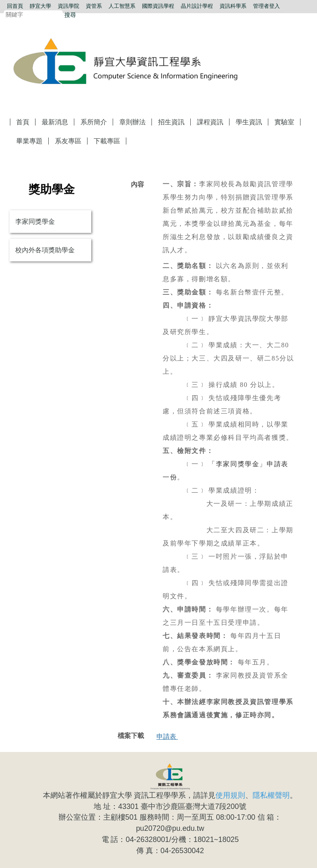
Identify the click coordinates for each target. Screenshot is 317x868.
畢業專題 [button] (29, 141)
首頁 (23, 122)
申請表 (167, 736)
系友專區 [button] (68, 141)
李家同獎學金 (35, 222)
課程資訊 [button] (210, 122)
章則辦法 (132, 122)
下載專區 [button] (107, 141)
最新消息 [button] (55, 122)
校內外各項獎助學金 (45, 250)
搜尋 (70, 15)
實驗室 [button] (284, 122)
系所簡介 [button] (94, 122)
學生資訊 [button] (249, 122)
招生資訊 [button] (171, 122)
